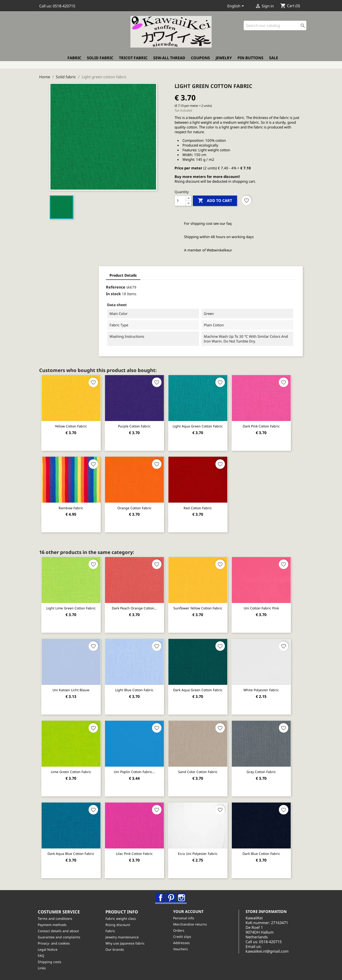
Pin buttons (250, 61)
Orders (180, 930)
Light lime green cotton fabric (72, 605)
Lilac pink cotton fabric (138, 850)
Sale (274, 61)
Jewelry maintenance (123, 937)
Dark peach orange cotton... (138, 605)
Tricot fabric (133, 61)
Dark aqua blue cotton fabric (72, 850)
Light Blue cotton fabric (138, 687)
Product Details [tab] (71, 273)
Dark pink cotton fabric (269, 424)
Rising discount (119, 924)
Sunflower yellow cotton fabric (203, 605)
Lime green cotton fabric (72, 769)
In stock (61, 292)
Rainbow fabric (72, 505)
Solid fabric (100, 61)
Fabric (74, 61)
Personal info (185, 918)
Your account (190, 911)
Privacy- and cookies (55, 943)
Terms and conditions (56, 918)
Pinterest (171, 895)
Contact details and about (60, 931)
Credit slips (184, 936)
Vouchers (182, 949)
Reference (63, 285)
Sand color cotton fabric (203, 769)
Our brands (116, 949)
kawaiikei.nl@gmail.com (272, 951)
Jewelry (224, 61)
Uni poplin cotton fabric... (138, 769)
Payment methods (54, 924)
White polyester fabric (269, 687)
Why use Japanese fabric (126, 943)
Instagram (182, 895)
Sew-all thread (169, 61)
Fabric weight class (122, 918)
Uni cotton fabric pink (269, 605)
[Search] (275, 29)
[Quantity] (180, 199)
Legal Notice (49, 949)
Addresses (183, 943)
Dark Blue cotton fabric (269, 850)
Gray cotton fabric (269, 769)
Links (43, 968)
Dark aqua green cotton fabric (203, 687)
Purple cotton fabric (138, 424)
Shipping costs (51, 962)
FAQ (42, 955)
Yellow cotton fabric (72, 424)
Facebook (161, 895)
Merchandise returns (191, 924)
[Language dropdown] (236, 6)
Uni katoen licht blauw (72, 687)
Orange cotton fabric (138, 505)
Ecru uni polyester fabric (203, 850)
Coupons (200, 61)
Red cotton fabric (203, 505)
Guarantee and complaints (60, 937)
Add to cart (215, 199)
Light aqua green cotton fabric (203, 424)
